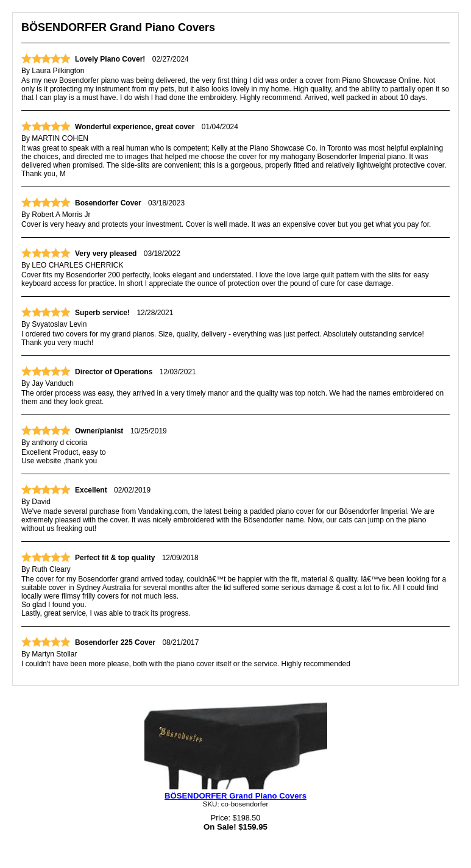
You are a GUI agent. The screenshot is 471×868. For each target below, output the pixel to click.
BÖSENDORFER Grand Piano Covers (235, 796)
